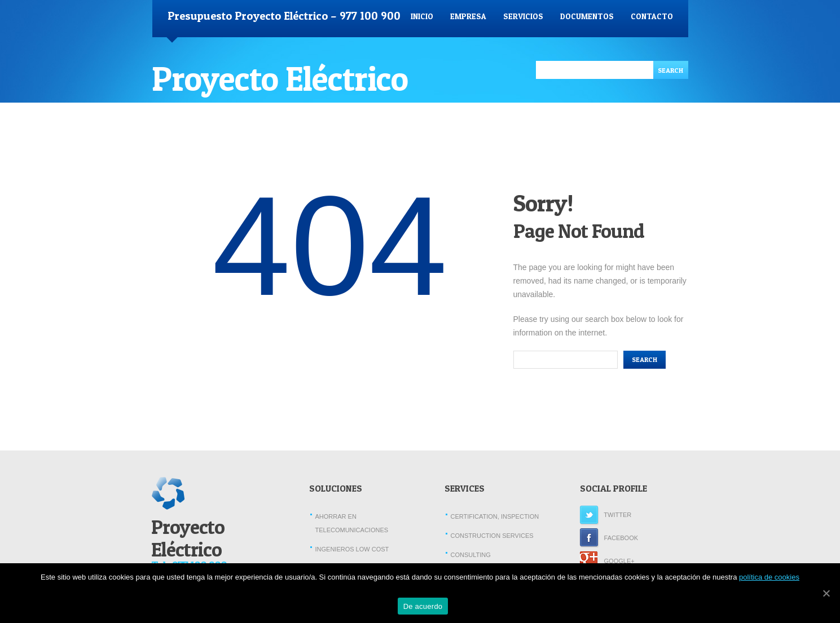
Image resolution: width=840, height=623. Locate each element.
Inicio (422, 16)
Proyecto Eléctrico (280, 79)
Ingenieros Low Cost (352, 549)
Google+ (607, 561)
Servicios (523, 16)
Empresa (468, 16)
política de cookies (769, 577)
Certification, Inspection (495, 516)
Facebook (609, 538)
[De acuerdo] (826, 593)
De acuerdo (423, 606)
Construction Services (492, 536)
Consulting (471, 555)
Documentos (587, 16)
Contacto (652, 16)
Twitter (606, 515)
